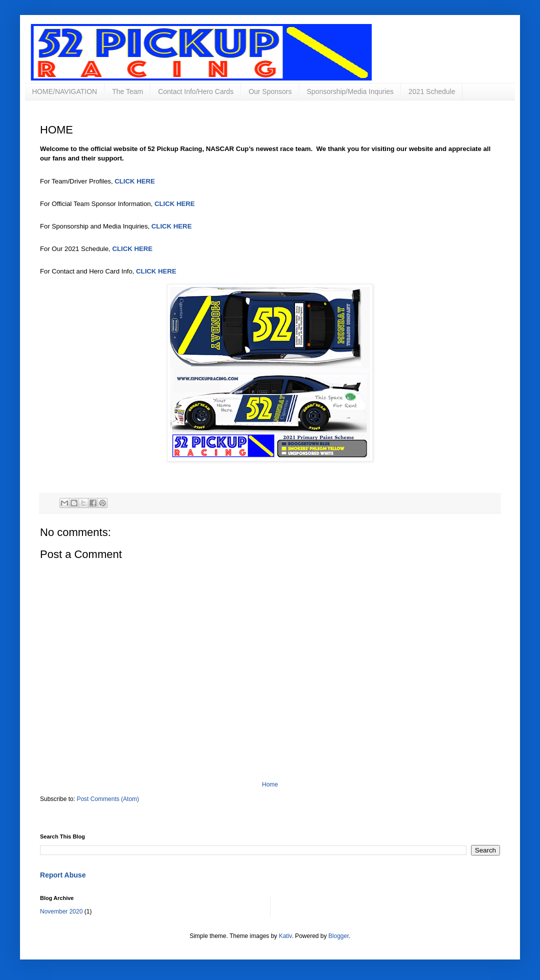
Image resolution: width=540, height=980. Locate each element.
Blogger (339, 936)
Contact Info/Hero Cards (196, 91)
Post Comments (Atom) (108, 799)
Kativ (285, 936)
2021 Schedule (432, 91)
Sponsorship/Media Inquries (350, 91)
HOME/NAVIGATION (64, 91)
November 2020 (61, 911)
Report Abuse (63, 875)
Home (270, 784)
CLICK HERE (135, 181)
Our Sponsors (270, 91)
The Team (127, 91)
